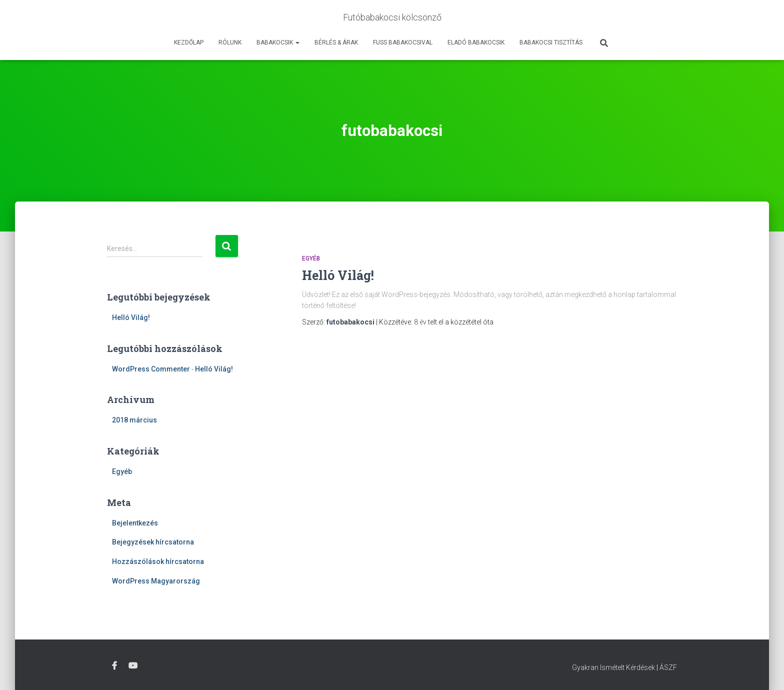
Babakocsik (278, 42)
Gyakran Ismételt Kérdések (613, 667)
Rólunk (230, 42)
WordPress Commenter (151, 369)
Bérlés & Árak (336, 42)
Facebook (114, 666)
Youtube (133, 666)
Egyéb (122, 471)
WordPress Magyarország (156, 581)
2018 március (134, 420)
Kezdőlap (189, 42)
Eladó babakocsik (476, 42)
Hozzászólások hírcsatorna (158, 561)
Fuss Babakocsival (403, 42)
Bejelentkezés (135, 523)
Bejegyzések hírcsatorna (153, 542)
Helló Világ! (131, 317)
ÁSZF (668, 667)
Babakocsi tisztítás (551, 42)
